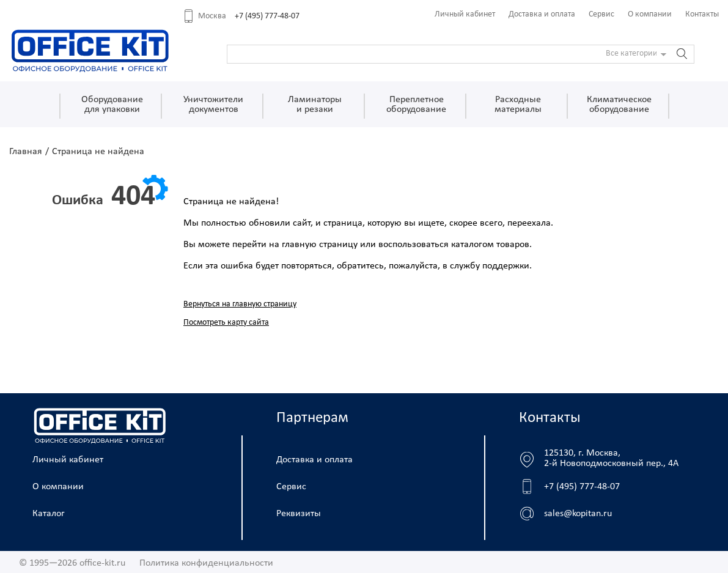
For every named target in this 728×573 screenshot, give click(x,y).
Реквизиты (299, 514)
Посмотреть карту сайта (226, 323)
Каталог (49, 514)
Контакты (702, 14)
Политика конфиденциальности (206, 563)
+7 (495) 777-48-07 (267, 16)
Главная (26, 152)
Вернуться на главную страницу (240, 304)
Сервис (601, 14)
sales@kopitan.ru (578, 514)
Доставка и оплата (542, 14)
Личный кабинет (465, 14)
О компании (650, 14)
